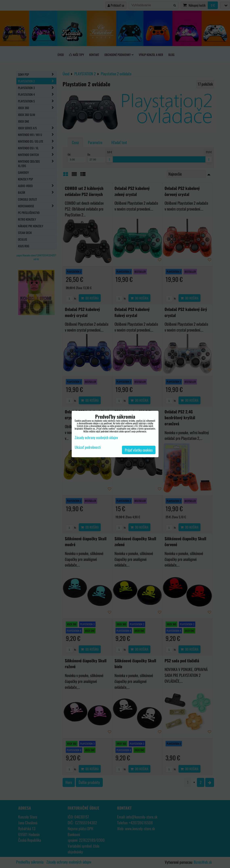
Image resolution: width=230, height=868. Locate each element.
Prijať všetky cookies (139, 450)
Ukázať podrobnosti (88, 447)
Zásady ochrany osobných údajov (96, 437)
